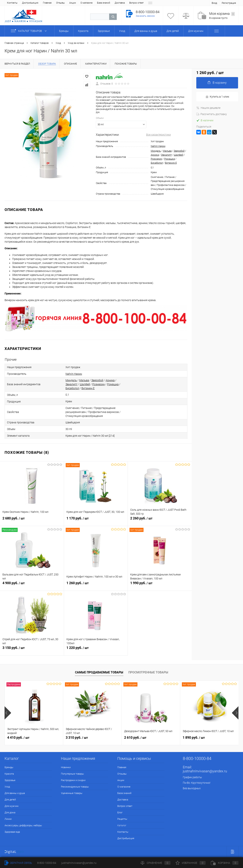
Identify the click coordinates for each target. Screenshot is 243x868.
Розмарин (156, 159)
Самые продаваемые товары (99, 672)
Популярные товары (72, 774)
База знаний (68, 3)
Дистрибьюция (126, 838)
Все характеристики (159, 135)
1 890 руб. (194, 737)
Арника (155, 155)
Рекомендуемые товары (75, 787)
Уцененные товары (72, 793)
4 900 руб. (32, 585)
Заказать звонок (145, 16)
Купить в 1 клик (217, 97)
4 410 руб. (18, 737)
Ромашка (170, 159)
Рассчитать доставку (212, 114)
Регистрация (229, 3)
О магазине (51, 3)
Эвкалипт (166, 155)
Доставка (84, 3)
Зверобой (179, 151)
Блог (115, 3)
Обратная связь (18, 863)
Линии (8, 819)
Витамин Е (171, 163)
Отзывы (25, 3)
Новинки (66, 767)
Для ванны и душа (15, 793)
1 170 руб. (96, 520)
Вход (214, 3)
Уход (7, 787)
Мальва (167, 151)
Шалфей (179, 155)
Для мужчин (11, 806)
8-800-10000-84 (47, 863)
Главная (11, 3)
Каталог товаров (30, 31)
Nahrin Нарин (158, 146)
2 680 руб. (32, 520)
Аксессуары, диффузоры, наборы (23, 825)
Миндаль (156, 151)
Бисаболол (157, 163)
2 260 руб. (160, 520)
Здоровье (10, 780)
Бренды (9, 767)
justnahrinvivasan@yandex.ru (205, 771)
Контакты (123, 832)
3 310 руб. (77, 737)
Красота (9, 774)
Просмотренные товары (148, 672)
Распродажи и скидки (73, 780)
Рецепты (127, 3)
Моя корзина (222, 14)
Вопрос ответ (101, 3)
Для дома (10, 812)
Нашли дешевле (208, 108)
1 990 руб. (160, 585)
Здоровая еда (12, 832)
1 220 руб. (96, 650)
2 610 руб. (135, 737)
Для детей (10, 800)
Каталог (140, 3)
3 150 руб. (32, 650)
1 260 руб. (96, 585)
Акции (37, 3)
